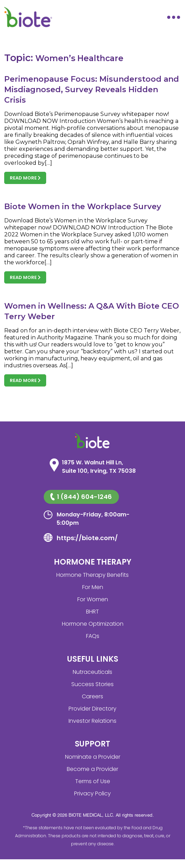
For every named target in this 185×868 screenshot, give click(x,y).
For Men (93, 587)
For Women (93, 599)
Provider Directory (92, 709)
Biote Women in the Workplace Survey (83, 207)
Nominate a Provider (93, 757)
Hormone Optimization (93, 624)
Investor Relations (92, 721)
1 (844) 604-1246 (81, 497)
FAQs (93, 636)
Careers (92, 696)
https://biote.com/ (87, 538)
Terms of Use (93, 781)
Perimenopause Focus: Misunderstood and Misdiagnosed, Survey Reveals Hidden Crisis (92, 90)
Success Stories (92, 684)
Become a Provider (92, 769)
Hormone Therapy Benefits (92, 575)
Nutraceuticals (92, 672)
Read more (25, 178)
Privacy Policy (92, 793)
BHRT (92, 612)
